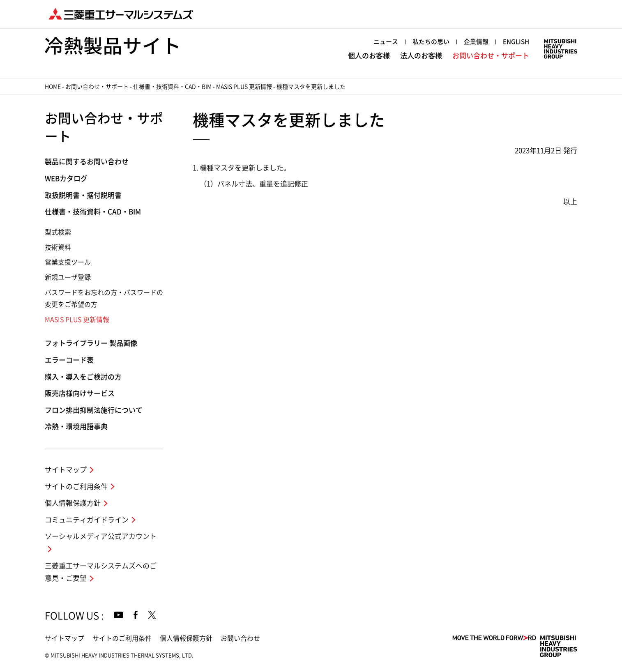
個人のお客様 (369, 56)
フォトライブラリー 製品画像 (91, 343)
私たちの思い (431, 42)
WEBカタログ (66, 178)
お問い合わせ (240, 638)
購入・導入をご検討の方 (83, 377)
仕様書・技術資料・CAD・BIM (172, 87)
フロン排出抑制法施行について (94, 410)
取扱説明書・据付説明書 (83, 195)
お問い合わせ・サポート (491, 56)
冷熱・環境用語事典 (76, 427)
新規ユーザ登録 (68, 277)
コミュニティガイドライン (87, 520)
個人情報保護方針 (73, 503)
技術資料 (58, 247)
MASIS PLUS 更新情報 (244, 87)
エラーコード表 (69, 360)
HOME (53, 87)
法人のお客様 (421, 56)
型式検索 (58, 232)
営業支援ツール (68, 262)
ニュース (386, 42)
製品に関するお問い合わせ (87, 162)
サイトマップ (66, 470)
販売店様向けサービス (80, 393)
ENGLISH (516, 42)
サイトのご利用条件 (76, 487)
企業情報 (476, 42)
